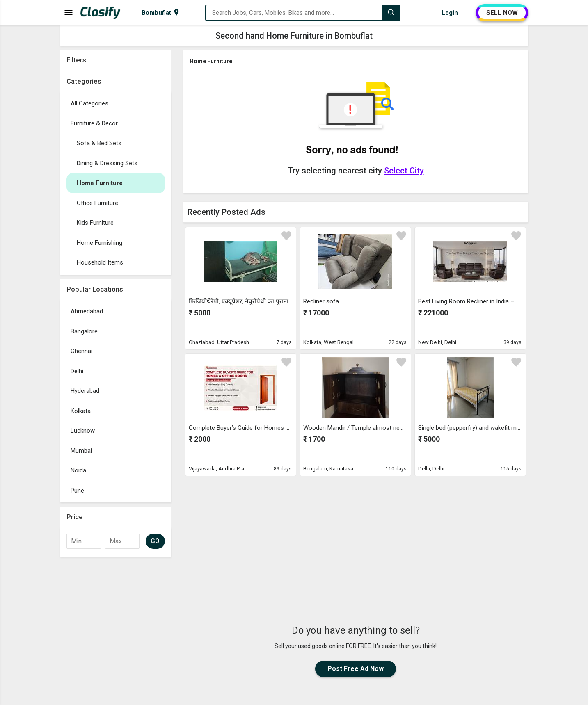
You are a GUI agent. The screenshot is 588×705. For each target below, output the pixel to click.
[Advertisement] (356, 537)
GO (155, 541)
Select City (404, 171)
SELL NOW (502, 13)
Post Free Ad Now (356, 669)
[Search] (391, 13)
